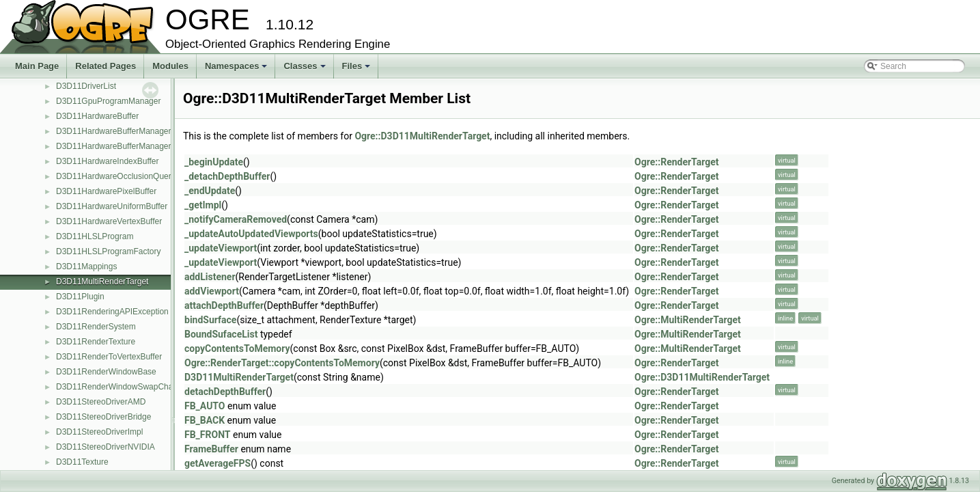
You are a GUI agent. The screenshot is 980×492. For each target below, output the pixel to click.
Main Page (37, 66)
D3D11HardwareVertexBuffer (109, 221)
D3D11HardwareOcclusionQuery (116, 176)
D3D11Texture (82, 462)
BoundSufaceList (221, 334)
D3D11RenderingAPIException (112, 312)
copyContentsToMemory (237, 348)
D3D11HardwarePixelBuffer (106, 191)
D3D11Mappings (86, 266)
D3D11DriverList (86, 86)
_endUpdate (210, 191)
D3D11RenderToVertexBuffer (109, 357)
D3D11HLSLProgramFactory (108, 251)
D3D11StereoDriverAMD (101, 402)
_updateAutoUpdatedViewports (251, 234)
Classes (305, 70)
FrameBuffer (211, 449)
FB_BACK (205, 420)
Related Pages (106, 66)
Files (358, 70)
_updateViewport (221, 248)
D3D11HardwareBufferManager (114, 131)
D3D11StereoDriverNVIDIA (106, 447)
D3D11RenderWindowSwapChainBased (129, 387)
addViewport (212, 291)
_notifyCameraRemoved (236, 219)
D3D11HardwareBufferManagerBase (123, 146)
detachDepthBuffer (225, 392)
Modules (170, 66)
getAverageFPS (218, 463)
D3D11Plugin (80, 297)
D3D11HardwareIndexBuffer (108, 161)
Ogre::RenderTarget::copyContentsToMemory (282, 363)
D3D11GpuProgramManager (108, 101)
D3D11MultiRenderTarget (102, 282)
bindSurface (210, 320)
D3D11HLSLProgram (95, 236)
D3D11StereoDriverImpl (99, 432)
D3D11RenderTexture (96, 342)
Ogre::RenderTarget (676, 162)
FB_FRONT (208, 435)
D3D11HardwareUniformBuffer (112, 206)
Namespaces (237, 70)
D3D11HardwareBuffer (97, 116)
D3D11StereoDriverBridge (103, 417)
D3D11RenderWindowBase (106, 372)
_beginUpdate (214, 162)
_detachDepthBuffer (227, 176)
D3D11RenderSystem (96, 327)
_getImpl (203, 205)
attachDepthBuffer (224, 305)
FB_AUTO (205, 406)
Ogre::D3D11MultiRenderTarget (422, 136)
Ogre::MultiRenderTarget (688, 320)
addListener (210, 277)
